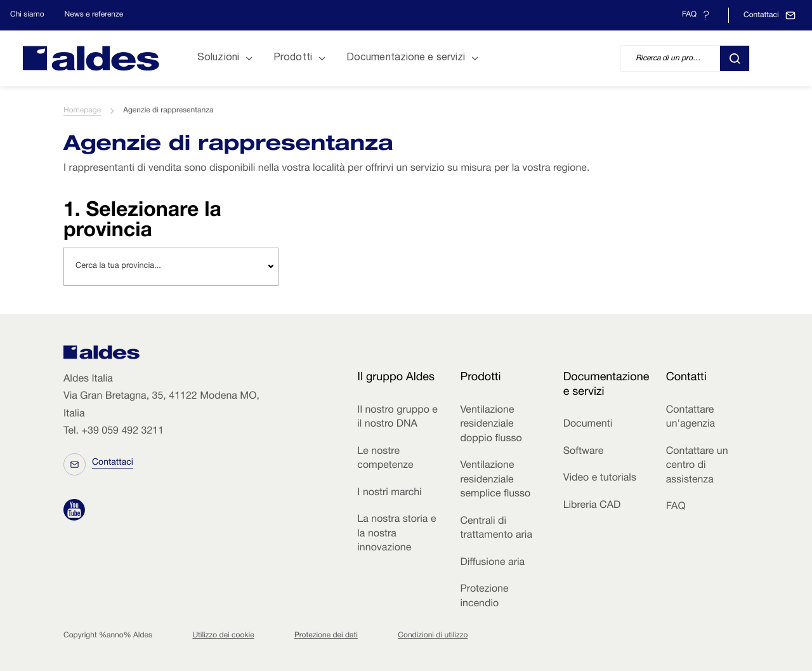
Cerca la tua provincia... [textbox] (118, 266)
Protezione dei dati (326, 636)
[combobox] (171, 267)
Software (584, 452)
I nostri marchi (389, 493)
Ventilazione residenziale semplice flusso (495, 480)
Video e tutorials (600, 479)
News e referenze (94, 15)
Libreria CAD (592, 506)
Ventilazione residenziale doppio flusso (491, 425)
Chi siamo (27, 15)
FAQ (676, 507)
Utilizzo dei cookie (223, 636)
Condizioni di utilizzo (433, 636)
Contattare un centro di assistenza (697, 466)
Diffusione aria (492, 563)
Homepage (82, 111)
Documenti (588, 425)
